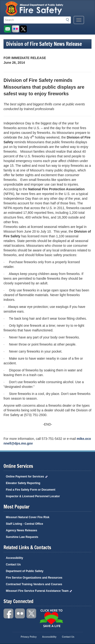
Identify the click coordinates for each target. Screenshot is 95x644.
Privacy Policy (29, 637)
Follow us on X (23, 29)
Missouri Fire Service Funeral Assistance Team (39, 591)
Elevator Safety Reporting (23, 483)
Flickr (15, 29)
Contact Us (13, 564)
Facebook (9, 614)
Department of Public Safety (25, 571)
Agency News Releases (21, 530)
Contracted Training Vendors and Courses (34, 584)
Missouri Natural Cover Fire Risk (28, 517)
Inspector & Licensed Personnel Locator (33, 496)
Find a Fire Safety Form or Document (31, 490)
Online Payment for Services (27, 477)
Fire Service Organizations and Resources (34, 578)
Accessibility (14, 558)
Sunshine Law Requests (22, 537)
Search (69, 20)
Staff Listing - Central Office (25, 524)
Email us (7, 29)
